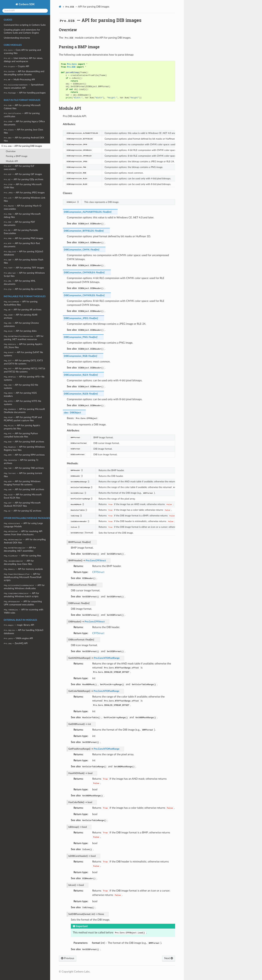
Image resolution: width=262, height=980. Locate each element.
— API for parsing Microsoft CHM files (23, 186)
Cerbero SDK (26, 4)
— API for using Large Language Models (23, 525)
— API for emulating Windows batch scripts (21, 595)
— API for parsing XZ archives (23, 511)
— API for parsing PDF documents (19, 224)
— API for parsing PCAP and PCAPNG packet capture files (23, 419)
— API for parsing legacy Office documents (24, 123)
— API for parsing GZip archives (24, 179)
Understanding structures (17, 38)
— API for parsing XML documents (20, 282)
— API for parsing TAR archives (24, 468)
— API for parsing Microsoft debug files (22, 216)
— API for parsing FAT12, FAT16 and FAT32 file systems (24, 370)
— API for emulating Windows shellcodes (24, 587)
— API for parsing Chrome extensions (21, 325)
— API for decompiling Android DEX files (25, 541)
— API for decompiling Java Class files (19, 562)
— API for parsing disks (20, 331)
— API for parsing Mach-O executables (22, 207)
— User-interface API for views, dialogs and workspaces (23, 60)
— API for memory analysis (23, 569)
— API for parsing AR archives (23, 310)
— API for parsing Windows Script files (24, 274)
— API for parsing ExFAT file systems (23, 354)
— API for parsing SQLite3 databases (23, 253)
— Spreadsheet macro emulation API (24, 86)
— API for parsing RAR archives (24, 442)
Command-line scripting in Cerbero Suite (25, 25)
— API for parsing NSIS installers (20, 395)
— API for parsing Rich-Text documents (22, 245)
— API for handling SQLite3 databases (24, 632)
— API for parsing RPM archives (24, 455)
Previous (68, 958)
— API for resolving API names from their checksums (23, 533)
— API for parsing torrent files (23, 475)
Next (169, 958)
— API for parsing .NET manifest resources (24, 338)
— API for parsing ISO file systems (21, 386)
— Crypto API (16, 66)
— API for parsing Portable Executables (21, 232)
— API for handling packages (25, 93)
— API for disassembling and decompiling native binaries (24, 73)
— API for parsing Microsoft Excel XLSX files (23, 496)
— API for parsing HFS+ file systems (24, 378)
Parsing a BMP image (17, 156)
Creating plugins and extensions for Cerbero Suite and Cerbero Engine (22, 31)
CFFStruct (98, 572)
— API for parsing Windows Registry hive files (24, 448)
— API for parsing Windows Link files (24, 199)
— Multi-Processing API (19, 80)
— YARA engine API (18, 638)
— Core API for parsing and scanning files (22, 52)
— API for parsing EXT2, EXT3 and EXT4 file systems (23, 362)
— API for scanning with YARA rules (23, 611)
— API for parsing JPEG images (24, 193)
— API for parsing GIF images (23, 174)
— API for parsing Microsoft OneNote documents (24, 411)
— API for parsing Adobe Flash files (23, 261)
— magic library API (19, 625)
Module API (12, 161)
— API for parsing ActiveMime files (21, 303)
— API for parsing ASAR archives (21, 316)
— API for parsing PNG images (23, 238)
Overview (11, 151)
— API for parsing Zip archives (23, 289)
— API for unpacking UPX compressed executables (23, 603)
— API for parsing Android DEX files (24, 139)
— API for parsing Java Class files (23, 131)
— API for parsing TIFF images (24, 268)
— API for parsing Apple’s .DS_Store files (23, 346)
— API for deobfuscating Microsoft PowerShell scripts (23, 577)
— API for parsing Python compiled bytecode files (21, 435)
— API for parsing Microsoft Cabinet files (22, 107)
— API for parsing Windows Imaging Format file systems (22, 483)
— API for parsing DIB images (22, 146)
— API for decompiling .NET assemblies (20, 549)
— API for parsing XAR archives (24, 489)
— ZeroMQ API (16, 643)
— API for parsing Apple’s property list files (22, 427)
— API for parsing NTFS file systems (22, 403)
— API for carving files (22, 556)
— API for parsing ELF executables (19, 168)
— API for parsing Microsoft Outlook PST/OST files (22, 504)
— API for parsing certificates (22, 115)
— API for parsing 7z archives (21, 462)
